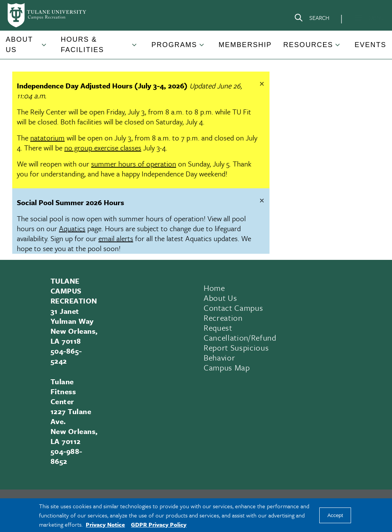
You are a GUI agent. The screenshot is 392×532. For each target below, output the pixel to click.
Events (370, 45)
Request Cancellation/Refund (240, 333)
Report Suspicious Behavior (236, 352)
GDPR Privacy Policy (159, 524)
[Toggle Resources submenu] (338, 48)
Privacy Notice (105, 524)
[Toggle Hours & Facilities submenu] (135, 48)
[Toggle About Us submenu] (44, 48)
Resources (308, 45)
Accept (335, 515)
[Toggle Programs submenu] (202, 48)
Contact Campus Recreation (233, 313)
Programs (174, 45)
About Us (19, 45)
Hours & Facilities (82, 45)
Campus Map (227, 367)
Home (214, 288)
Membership (245, 45)
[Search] (312, 19)
